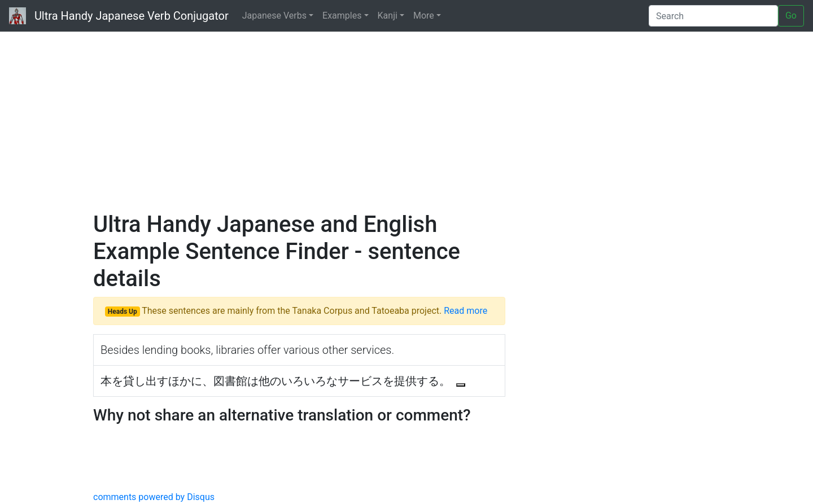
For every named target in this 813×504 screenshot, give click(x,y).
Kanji (388, 16)
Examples (342, 16)
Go (791, 16)
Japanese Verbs (274, 16)
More (424, 16)
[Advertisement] (406, 119)
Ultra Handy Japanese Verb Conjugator (119, 16)
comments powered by (154, 497)
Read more (465, 311)
